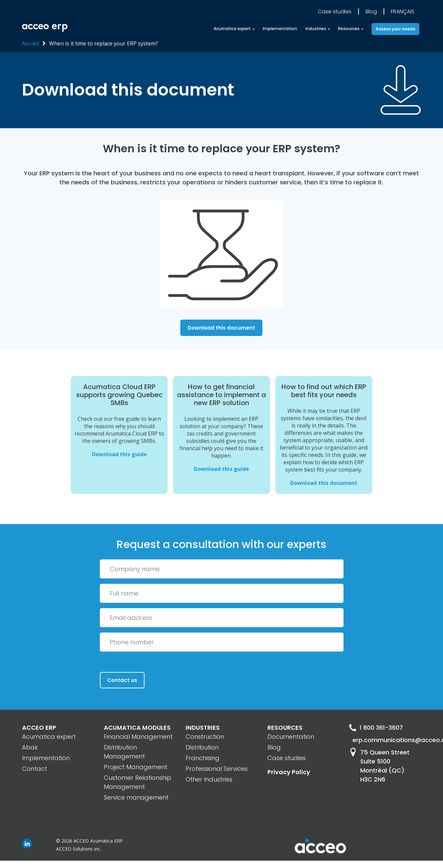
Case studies (335, 12)
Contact (35, 769)
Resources (349, 29)
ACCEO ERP (39, 728)
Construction (205, 737)
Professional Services (217, 769)
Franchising (202, 758)
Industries (316, 29)
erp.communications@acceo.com (387, 740)
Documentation (291, 737)
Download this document (221, 328)
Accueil (31, 43)
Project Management (136, 767)
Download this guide (119, 454)
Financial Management (138, 737)
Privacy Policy (289, 772)
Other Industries (209, 779)
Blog (371, 12)
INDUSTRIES (203, 728)
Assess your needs (395, 29)
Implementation (280, 29)
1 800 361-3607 (376, 728)
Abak (30, 747)
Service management (136, 797)
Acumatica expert (232, 29)
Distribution (202, 747)
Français (403, 12)
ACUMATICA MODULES (137, 728)
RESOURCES (285, 728)
